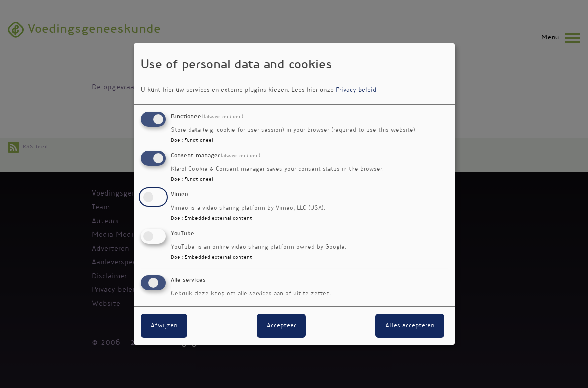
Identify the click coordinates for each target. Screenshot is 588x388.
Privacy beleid (356, 90)
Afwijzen (164, 326)
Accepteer (281, 326)
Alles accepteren (410, 326)
